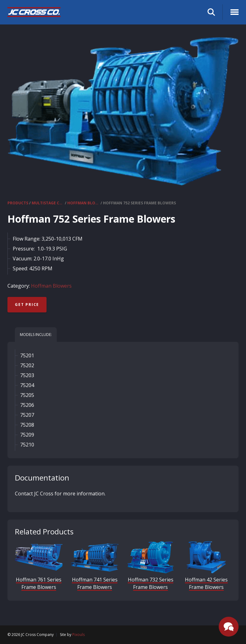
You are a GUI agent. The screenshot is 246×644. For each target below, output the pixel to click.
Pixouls (78, 635)
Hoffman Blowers (83, 203)
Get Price (27, 305)
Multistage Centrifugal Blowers (48, 203)
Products (18, 203)
